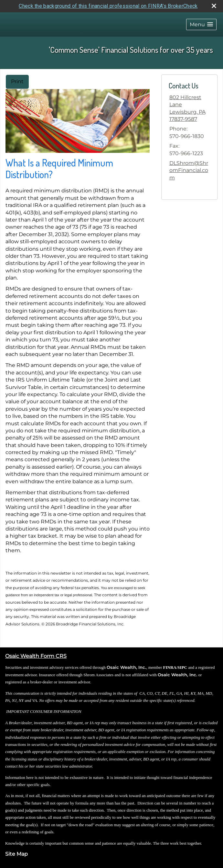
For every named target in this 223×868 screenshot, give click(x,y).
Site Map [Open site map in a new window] (16, 854)
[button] (201, 24)
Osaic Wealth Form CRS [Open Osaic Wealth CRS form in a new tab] (36, 656)
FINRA (170, 667)
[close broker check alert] (214, 6)
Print (17, 81)
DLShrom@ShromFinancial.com (189, 170)
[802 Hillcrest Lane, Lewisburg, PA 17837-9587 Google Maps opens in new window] (189, 108)
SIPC (182, 667)
